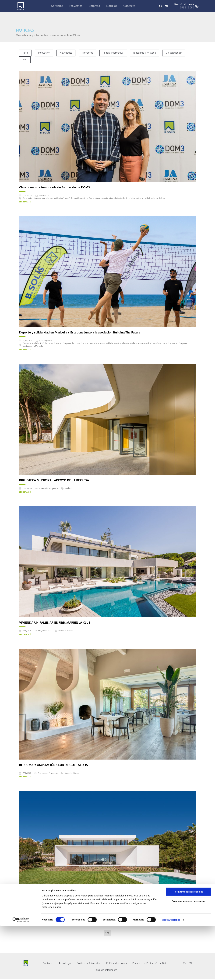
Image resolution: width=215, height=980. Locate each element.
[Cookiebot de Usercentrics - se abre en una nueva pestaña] (21, 974)
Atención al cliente (184, 6)
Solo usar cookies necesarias (188, 955)
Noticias (112, 6)
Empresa (94, 6)
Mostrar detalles (171, 974)
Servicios (57, 6)
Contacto (129, 6)
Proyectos (76, 6)
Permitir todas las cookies (188, 946)
